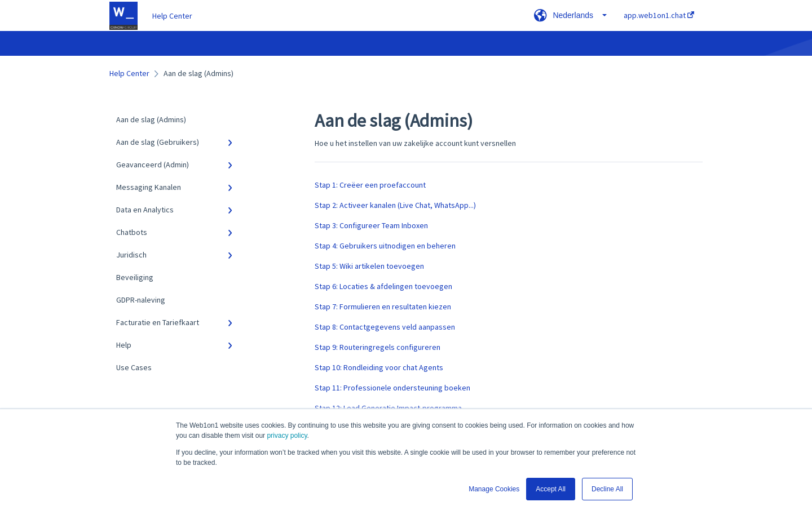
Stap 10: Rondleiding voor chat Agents (379, 367)
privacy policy (287, 436)
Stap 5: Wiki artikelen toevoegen (369, 266)
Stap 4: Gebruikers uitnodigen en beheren (385, 246)
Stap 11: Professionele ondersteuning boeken (392, 388)
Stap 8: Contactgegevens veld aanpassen (385, 327)
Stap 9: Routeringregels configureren (378, 347)
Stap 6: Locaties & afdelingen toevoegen (383, 286)
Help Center (172, 16)
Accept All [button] (551, 489)
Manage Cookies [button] (494, 489)
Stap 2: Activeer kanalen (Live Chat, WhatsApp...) (395, 205)
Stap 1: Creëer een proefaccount (370, 185)
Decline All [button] (607, 489)
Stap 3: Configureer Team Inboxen (371, 225)
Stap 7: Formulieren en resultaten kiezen (383, 307)
